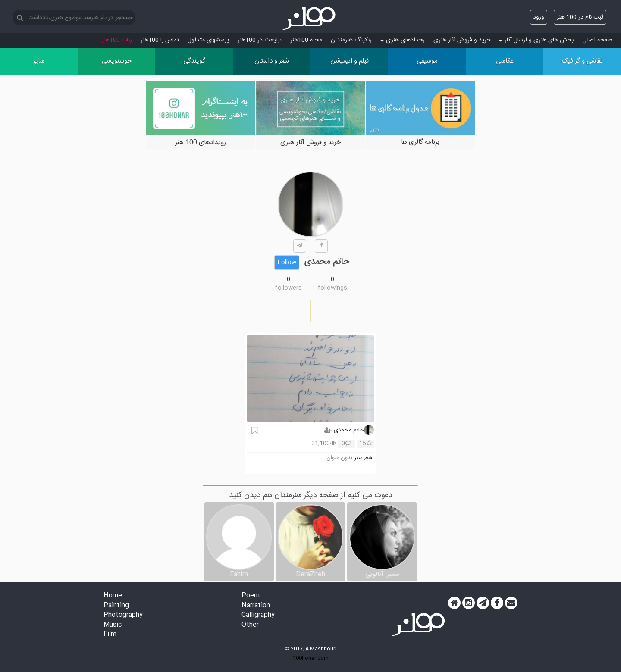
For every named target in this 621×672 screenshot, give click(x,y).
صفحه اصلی (597, 40)
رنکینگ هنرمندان (351, 40)
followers (289, 288)
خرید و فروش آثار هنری (462, 40)
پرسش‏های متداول (208, 40)
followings (332, 288)
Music (113, 625)
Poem (251, 596)
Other (250, 625)
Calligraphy (258, 615)
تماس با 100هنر (160, 40)
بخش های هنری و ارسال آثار (536, 40)
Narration (256, 606)
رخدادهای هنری (403, 40)
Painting (116, 606)
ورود (539, 17)
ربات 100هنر (117, 40)
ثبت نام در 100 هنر (580, 17)
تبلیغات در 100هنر (260, 40)
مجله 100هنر (306, 40)
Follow (287, 263)
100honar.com (311, 658)
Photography (123, 615)
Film (110, 635)
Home (113, 596)
